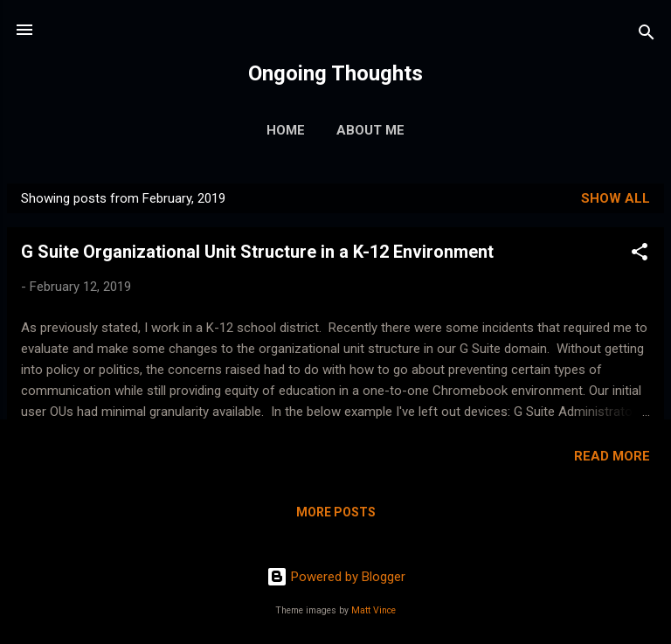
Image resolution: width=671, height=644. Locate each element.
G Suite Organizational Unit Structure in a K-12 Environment (257, 252)
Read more (612, 456)
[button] (640, 255)
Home (286, 130)
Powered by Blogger (336, 577)
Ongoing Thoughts (335, 73)
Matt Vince (374, 610)
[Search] (647, 35)
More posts (336, 512)
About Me (370, 130)
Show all (616, 198)
